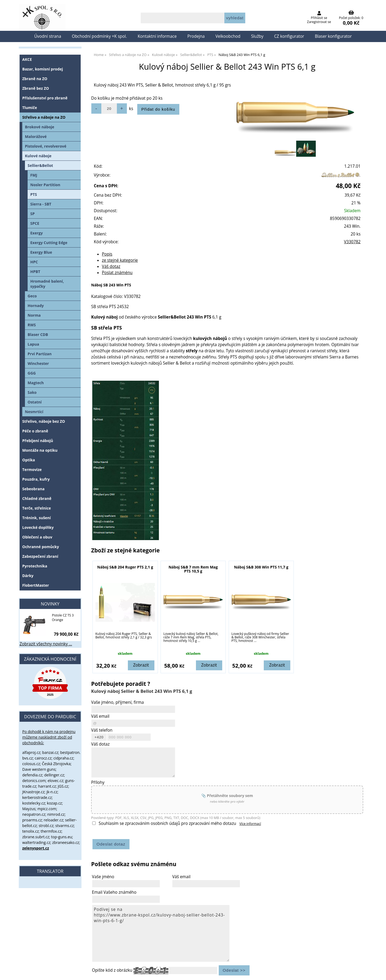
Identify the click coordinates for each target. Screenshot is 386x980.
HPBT (35, 272)
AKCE (27, 59)
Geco (32, 296)
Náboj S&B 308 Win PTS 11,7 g (261, 567)
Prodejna (196, 36)
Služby (257, 36)
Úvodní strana (48, 36)
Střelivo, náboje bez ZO (44, 421)
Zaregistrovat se (319, 22)
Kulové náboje (38, 156)
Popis (107, 254)
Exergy (36, 233)
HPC (34, 262)
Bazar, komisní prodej (43, 69)
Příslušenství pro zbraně (45, 98)
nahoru (378, 972)
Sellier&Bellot (40, 165)
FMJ (34, 175)
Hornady (36, 306)
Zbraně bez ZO (36, 88)
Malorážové (36, 136)
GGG (32, 373)
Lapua (33, 344)
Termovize (32, 470)
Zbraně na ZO (35, 79)
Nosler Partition (45, 185)
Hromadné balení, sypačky (47, 284)
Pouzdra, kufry (36, 479)
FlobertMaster (36, 585)
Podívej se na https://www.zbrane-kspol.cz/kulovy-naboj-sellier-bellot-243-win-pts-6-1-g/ (161, 933)
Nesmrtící (34, 412)
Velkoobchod (228, 36)
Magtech (36, 383)
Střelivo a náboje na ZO (44, 117)
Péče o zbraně (35, 431)
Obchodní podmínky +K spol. (99, 36)
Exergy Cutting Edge (49, 243)
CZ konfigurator (289, 36)
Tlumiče (30, 108)
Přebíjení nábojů (38, 441)
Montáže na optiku (40, 450)
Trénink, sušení (37, 518)
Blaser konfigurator (333, 36)
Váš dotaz (111, 266)
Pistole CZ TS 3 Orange (63, 618)
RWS (32, 325)
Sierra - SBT (41, 204)
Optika (29, 460)
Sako (32, 392)
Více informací (250, 824)
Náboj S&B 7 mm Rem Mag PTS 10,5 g (193, 569)
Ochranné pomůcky (41, 547)
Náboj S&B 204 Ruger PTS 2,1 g (125, 567)
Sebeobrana (33, 489)
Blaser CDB (38, 334)
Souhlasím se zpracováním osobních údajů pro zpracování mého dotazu (167, 823)
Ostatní (35, 402)
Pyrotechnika (35, 566)
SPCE (35, 223)
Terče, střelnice (37, 508)
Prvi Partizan (40, 354)
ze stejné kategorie (120, 260)
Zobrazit (141, 665)
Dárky (28, 576)
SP (33, 214)
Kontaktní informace (157, 36)
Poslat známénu (117, 273)
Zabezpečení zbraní (40, 556)
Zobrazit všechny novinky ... (46, 644)
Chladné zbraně (37, 498)
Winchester (38, 363)
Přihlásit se (319, 18)
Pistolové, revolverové (46, 146)
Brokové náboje (40, 127)
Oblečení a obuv (37, 537)
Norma (34, 315)
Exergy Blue (41, 252)
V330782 (352, 242)
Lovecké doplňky (38, 527)
